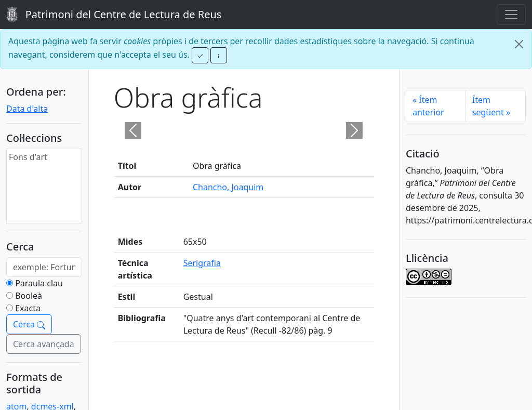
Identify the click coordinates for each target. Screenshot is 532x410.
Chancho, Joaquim (228, 187)
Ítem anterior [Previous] (428, 106)
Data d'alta (27, 109)
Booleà (29, 296)
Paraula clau (39, 283)
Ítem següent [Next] (491, 106)
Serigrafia (202, 263)
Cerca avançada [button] (44, 344)
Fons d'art (28, 157)
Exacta (28, 308)
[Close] (519, 44)
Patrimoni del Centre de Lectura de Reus (114, 15)
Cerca (29, 324)
